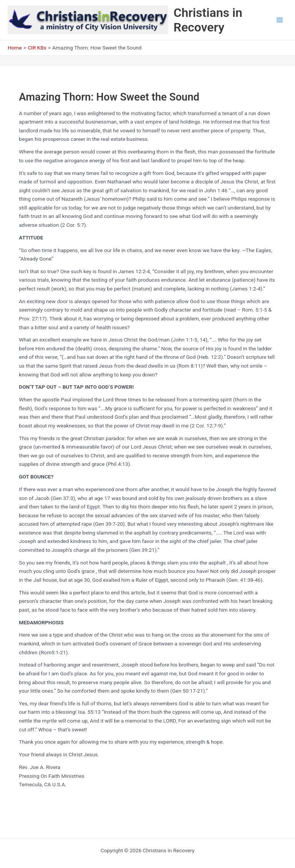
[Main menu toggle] (280, 20)
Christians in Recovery (208, 20)
